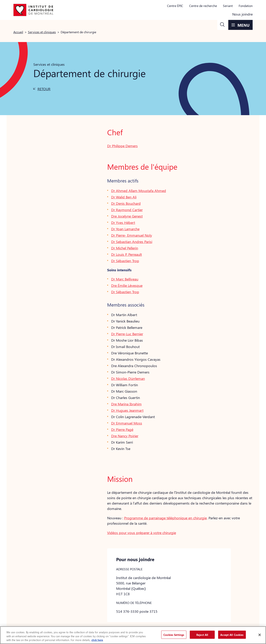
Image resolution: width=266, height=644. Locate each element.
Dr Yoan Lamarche (125, 229)
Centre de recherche (203, 6)
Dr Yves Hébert (123, 223)
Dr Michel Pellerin (125, 248)
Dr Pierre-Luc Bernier (127, 334)
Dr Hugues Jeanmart (127, 410)
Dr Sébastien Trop (125, 261)
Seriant (228, 6)
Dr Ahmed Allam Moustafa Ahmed (139, 191)
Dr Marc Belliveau (125, 279)
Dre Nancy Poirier (125, 436)
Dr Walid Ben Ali (124, 197)
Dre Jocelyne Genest (127, 216)
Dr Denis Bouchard (126, 203)
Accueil (18, 32)
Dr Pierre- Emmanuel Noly (132, 235)
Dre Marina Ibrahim (126, 404)
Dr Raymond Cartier (127, 210)
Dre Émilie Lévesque (127, 285)
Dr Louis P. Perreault (127, 254)
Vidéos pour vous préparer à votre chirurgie (142, 533)
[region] (133, 635)
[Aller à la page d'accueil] (33, 10)
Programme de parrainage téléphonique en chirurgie (165, 518)
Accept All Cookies (232, 635)
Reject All (202, 635)
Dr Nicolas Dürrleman (128, 378)
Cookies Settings (174, 635)
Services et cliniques (42, 32)
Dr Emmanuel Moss (127, 423)
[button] (222, 25)
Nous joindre (242, 14)
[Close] (260, 635)
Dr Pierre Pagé (122, 429)
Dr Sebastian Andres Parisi (132, 242)
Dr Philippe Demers (122, 146)
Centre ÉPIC (175, 6)
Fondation (246, 6)
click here (97, 640)
